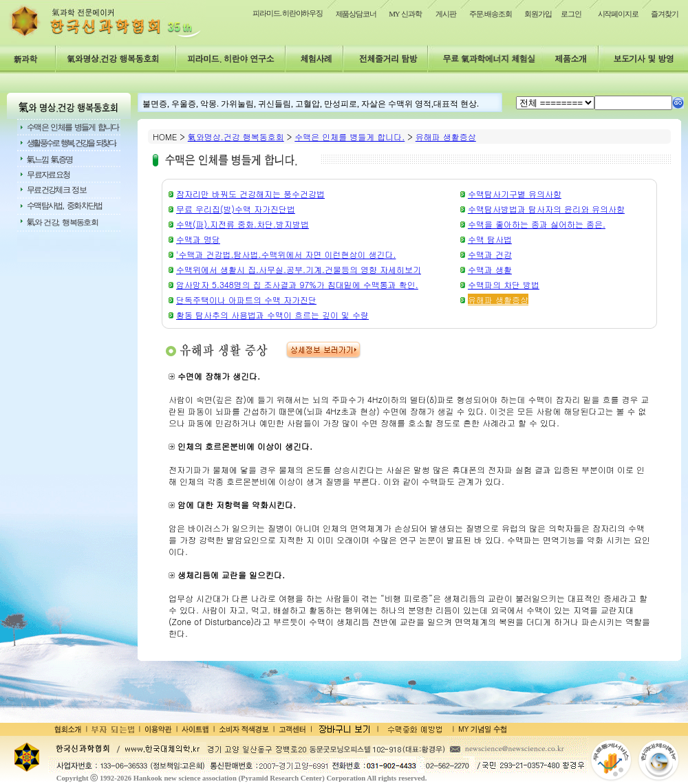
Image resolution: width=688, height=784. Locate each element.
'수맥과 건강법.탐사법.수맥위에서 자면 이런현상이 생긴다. (286, 254)
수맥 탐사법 (490, 239)
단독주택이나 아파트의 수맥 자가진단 (246, 300)
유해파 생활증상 (446, 137)
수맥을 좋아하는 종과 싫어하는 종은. (537, 224)
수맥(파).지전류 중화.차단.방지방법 (243, 224)
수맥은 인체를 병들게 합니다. (350, 137)
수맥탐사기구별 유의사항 (515, 194)
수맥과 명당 (198, 239)
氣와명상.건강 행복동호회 (236, 137)
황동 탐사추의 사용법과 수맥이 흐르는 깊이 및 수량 (272, 315)
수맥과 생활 (490, 269)
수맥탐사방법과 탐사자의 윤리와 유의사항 (546, 209)
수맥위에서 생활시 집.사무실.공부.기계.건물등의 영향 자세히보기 (299, 269)
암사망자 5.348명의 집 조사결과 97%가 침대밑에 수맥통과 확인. (297, 284)
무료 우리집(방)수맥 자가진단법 (236, 209)
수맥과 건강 (490, 254)
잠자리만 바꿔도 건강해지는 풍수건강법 (250, 194)
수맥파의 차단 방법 (504, 284)
